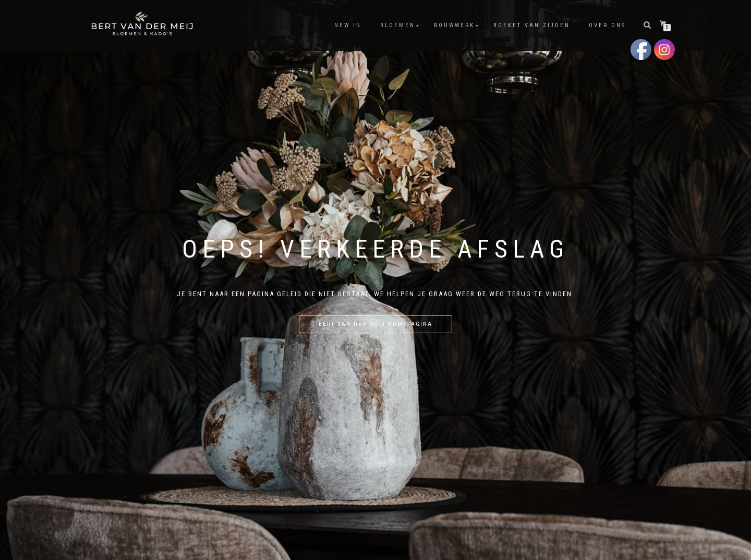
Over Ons (607, 25)
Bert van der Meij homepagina (375, 324)
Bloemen (398, 25)
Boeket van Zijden (532, 25)
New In (348, 25)
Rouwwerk (454, 25)
